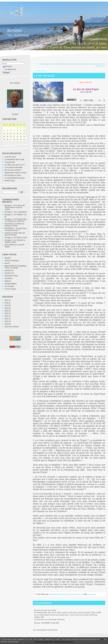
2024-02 (8, 311)
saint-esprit (92, 594)
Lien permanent (64, 594)
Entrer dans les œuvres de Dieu (15, 234)
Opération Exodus (11, 276)
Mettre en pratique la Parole (14, 225)
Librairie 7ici (9, 270)
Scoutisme (8, 278)
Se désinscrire (9, 69)
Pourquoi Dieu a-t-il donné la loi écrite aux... (16, 220)
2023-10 (8, 321)
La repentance (22, 212)
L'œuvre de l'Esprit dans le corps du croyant (15, 207)
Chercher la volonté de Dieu (15, 241)
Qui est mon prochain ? (13, 170)
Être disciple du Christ (13, 175)
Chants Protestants (12, 261)
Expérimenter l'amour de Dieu (16, 173)
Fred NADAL (9, 224)
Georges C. (9, 205)
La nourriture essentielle (13, 167)
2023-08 (8, 324)
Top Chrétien (9, 286)
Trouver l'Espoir (10, 289)
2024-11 (8, 300)
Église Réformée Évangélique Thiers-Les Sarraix (16, 267)
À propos (15, 114)
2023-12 (8, 316)
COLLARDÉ (9, 245)
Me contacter (15, 83)
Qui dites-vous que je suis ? (15, 165)
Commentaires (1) (77, 594)
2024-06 (8, 306)
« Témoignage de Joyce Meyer (50, 64)
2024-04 (8, 308)
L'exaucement (10, 162)
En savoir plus (13, 642)
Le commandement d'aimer (15, 178)
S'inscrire (8, 66)
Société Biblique (11, 284)
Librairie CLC (9, 273)
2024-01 (8, 313)
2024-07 (8, 303)
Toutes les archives (12, 327)
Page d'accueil (69, 64)
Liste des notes (10, 157)
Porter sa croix (22, 238)
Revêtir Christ (10, 181)
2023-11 (8, 319)
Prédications (53, 594)
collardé (7, 233)
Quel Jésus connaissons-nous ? (16, 229)
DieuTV (7, 263)
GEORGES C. (10, 228)
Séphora (8, 281)
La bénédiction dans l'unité (14, 160)
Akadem (8, 258)
